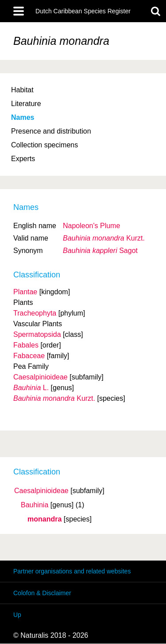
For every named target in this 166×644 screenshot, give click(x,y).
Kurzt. (104, 238)
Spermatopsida (37, 334)
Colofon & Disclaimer (42, 593)
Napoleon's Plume (91, 226)
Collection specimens (44, 145)
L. (31, 388)
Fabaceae (29, 356)
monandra (44, 519)
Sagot (100, 251)
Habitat (22, 90)
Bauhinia (35, 505)
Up (17, 615)
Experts (23, 159)
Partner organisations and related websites (72, 571)
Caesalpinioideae (41, 491)
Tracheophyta (35, 313)
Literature (26, 104)
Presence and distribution (51, 131)
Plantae (25, 292)
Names (23, 117)
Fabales (26, 345)
